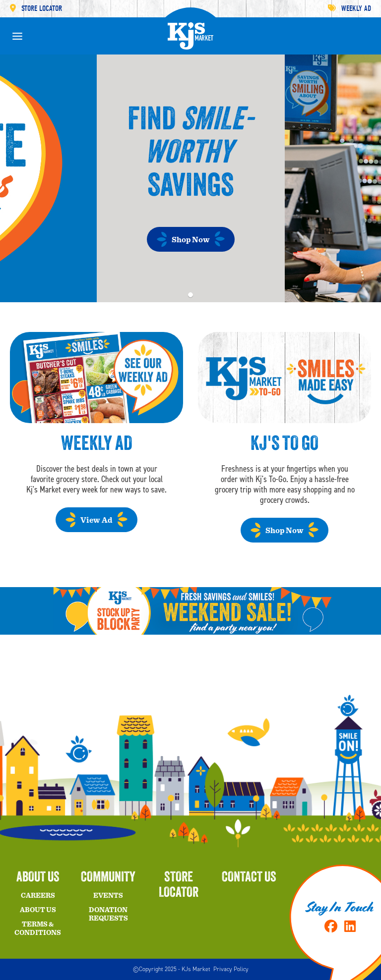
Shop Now (191, 240)
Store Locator (36, 8)
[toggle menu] (17, 36)
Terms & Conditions (38, 929)
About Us (38, 910)
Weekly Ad (349, 8)
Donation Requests (108, 914)
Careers (38, 896)
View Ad (96, 520)
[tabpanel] (190, 178)
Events (108, 896)
